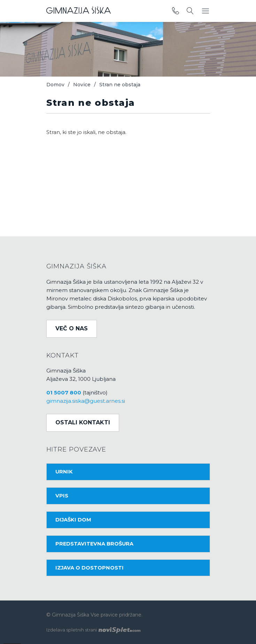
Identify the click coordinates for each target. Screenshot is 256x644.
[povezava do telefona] (176, 11)
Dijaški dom (73, 520)
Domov (55, 85)
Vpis (62, 496)
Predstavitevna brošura (94, 544)
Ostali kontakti (83, 422)
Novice (82, 85)
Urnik (64, 472)
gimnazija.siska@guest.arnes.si (86, 401)
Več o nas (72, 328)
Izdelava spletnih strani (93, 630)
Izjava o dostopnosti (90, 568)
